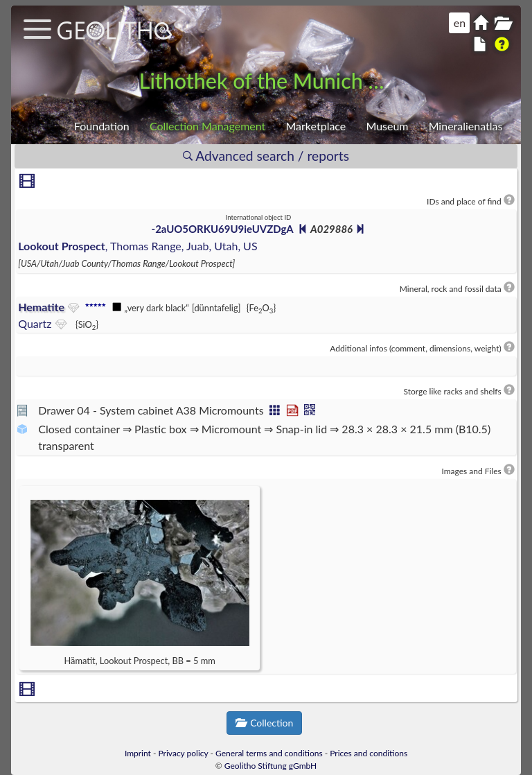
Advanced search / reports (266, 156)
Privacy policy (184, 753)
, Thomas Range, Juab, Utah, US (138, 246)
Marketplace (316, 126)
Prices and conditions (369, 753)
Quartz (35, 323)
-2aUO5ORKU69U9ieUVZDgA (223, 229)
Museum (387, 126)
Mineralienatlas (466, 126)
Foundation (102, 126)
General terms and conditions (269, 753)
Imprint (138, 753)
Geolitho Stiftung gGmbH (271, 766)
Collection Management (207, 126)
